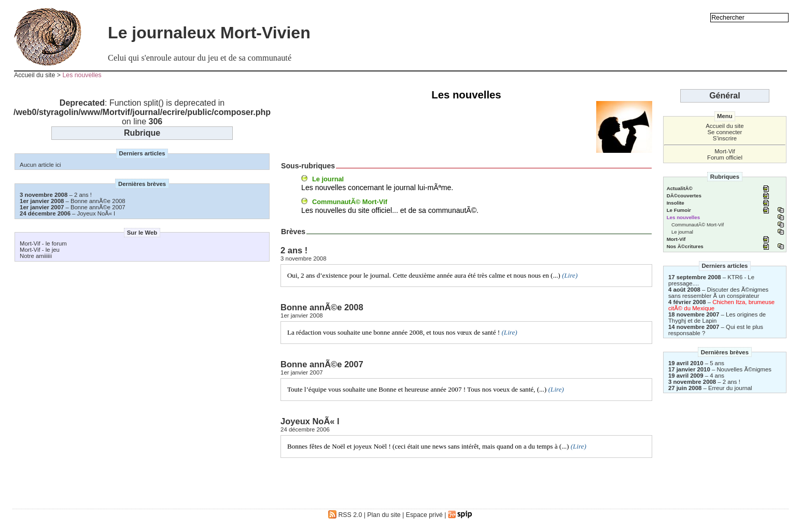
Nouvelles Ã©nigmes (744, 369)
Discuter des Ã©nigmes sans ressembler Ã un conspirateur (718, 293)
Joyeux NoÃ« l (96, 213)
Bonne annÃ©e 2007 (98, 207)
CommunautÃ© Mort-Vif (350, 202)
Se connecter (725, 132)
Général (725, 96)
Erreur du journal (730, 388)
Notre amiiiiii (36, 256)
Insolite (676, 203)
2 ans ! (83, 195)
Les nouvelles (82, 75)
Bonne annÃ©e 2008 (98, 201)
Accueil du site (34, 75)
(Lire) (570, 275)
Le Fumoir (679, 210)
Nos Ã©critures (685, 246)
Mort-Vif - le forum (43, 243)
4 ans (717, 376)
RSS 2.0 (345, 515)
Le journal (328, 179)
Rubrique (142, 133)
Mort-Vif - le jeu (40, 250)
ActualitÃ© (680, 188)
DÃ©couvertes (684, 196)
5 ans (717, 363)
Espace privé (424, 515)
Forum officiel (725, 157)
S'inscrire (725, 138)
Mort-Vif (725, 151)
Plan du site (384, 515)
